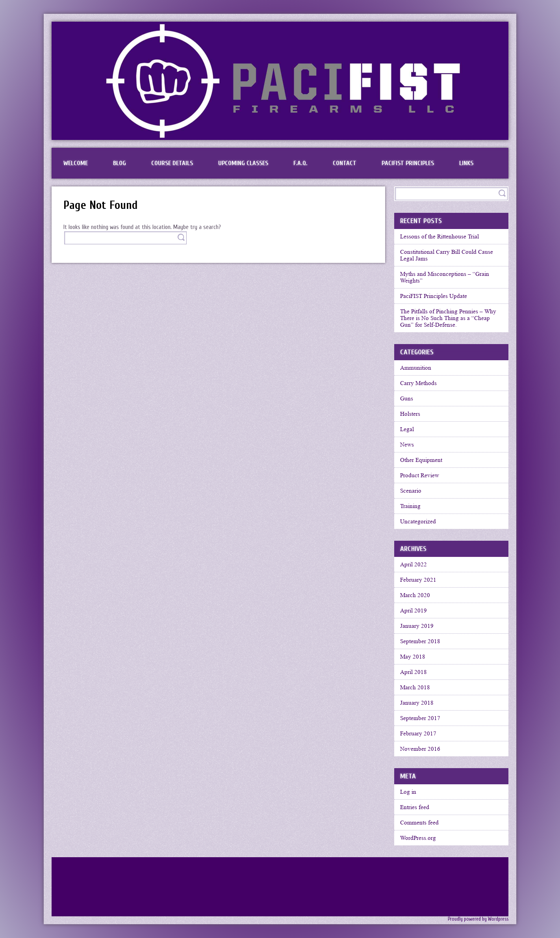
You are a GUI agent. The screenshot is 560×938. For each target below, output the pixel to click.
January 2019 (417, 626)
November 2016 (420, 749)
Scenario (411, 491)
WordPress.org (418, 838)
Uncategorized (418, 521)
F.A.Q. (300, 163)
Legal (407, 429)
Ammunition (416, 368)
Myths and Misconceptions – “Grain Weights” (445, 277)
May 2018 (413, 657)
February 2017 (418, 733)
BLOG (120, 163)
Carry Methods (418, 383)
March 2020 (415, 595)
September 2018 (420, 641)
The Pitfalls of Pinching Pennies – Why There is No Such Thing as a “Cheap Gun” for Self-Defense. (448, 318)
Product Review (420, 475)
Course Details (172, 163)
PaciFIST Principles (408, 163)
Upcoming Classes (243, 163)
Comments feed (419, 823)
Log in (408, 792)
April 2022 (414, 564)
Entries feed (415, 807)
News (407, 445)
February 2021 (418, 580)
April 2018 (414, 672)
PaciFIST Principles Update (434, 296)
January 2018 (417, 703)
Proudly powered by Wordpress (478, 919)
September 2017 (420, 718)
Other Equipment (421, 460)
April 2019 (414, 610)
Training (410, 506)
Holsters (410, 414)
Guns (407, 398)
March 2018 (415, 687)
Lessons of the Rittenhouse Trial (439, 236)
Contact (345, 163)
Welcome (76, 163)
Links (466, 163)
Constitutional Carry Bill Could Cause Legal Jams (447, 255)
